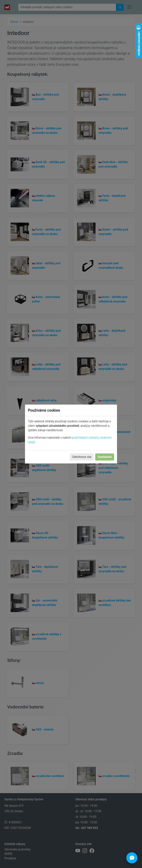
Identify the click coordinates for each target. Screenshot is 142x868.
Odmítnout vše (82, 457)
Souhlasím (105, 457)
